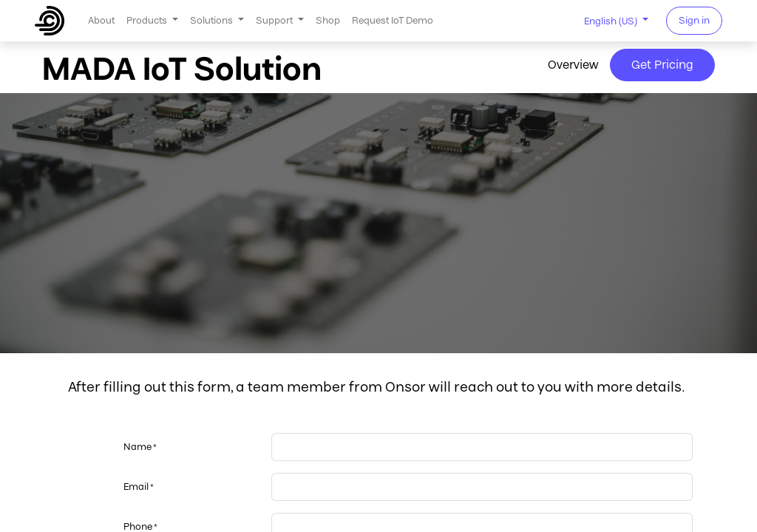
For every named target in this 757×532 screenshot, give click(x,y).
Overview (573, 65)
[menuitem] (101, 20)
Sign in (694, 20)
